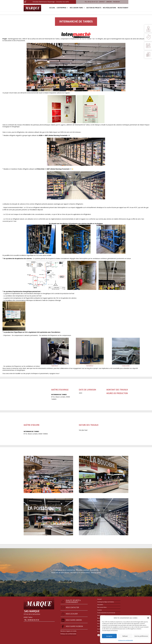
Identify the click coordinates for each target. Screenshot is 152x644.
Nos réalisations (109, 8)
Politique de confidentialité (126, 640)
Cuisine (100, 610)
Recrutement (123, 8)
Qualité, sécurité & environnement (73, 601)
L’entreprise (62, 8)
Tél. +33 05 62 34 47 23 (32, 620)
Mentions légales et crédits (68, 631)
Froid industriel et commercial (106, 613)
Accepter (109, 636)
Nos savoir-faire (76, 8)
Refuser (125, 636)
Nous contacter (72, 608)
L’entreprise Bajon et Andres (106, 602)
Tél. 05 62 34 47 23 (91, 2)
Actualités (100, 605)
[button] (148, 618)
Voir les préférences (141, 636)
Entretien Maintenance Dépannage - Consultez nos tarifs (51, 2)
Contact (102, 2)
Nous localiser (72, 614)
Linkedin (109, 2)
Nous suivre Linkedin (74, 620)
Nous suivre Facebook (74, 626)
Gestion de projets (94, 8)
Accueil (52, 8)
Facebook (116, 2)
